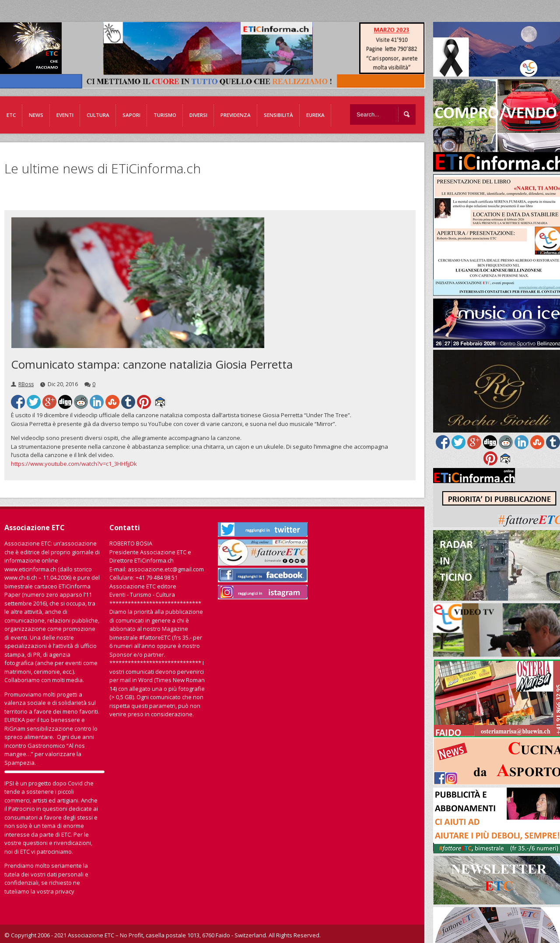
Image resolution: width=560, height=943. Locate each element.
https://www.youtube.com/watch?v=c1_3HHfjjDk (74, 464)
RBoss (26, 384)
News (36, 115)
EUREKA (315, 115)
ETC (11, 115)
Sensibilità (278, 115)
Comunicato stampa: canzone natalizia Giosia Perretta (152, 364)
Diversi (198, 115)
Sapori (131, 115)
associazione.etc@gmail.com (166, 569)
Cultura (98, 115)
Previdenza (236, 115)
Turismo (165, 115)
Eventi (65, 115)
